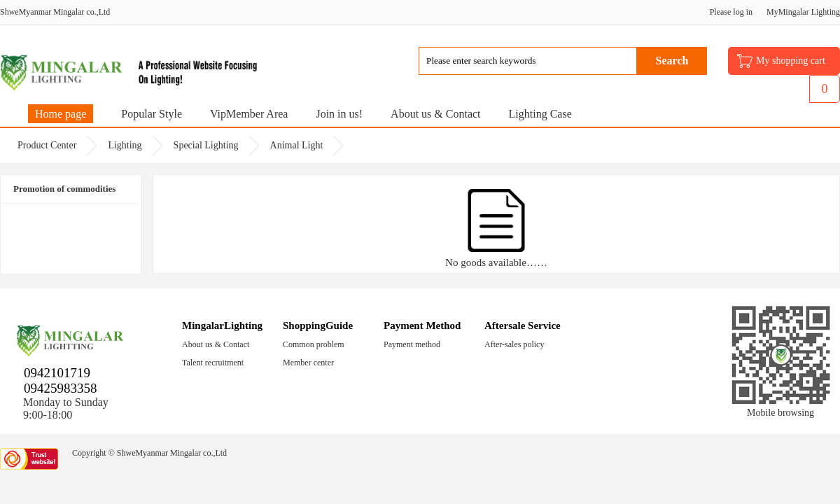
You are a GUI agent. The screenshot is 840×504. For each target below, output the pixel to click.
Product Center (47, 145)
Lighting (125, 145)
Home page (61, 114)
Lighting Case (540, 114)
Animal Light (297, 145)
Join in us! (339, 114)
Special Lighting (206, 145)
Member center (308, 363)
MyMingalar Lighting (803, 12)
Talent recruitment (213, 363)
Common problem (314, 344)
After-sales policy (514, 344)
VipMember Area (249, 114)
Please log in (731, 12)
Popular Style (152, 114)
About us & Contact (435, 114)
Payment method (412, 344)
